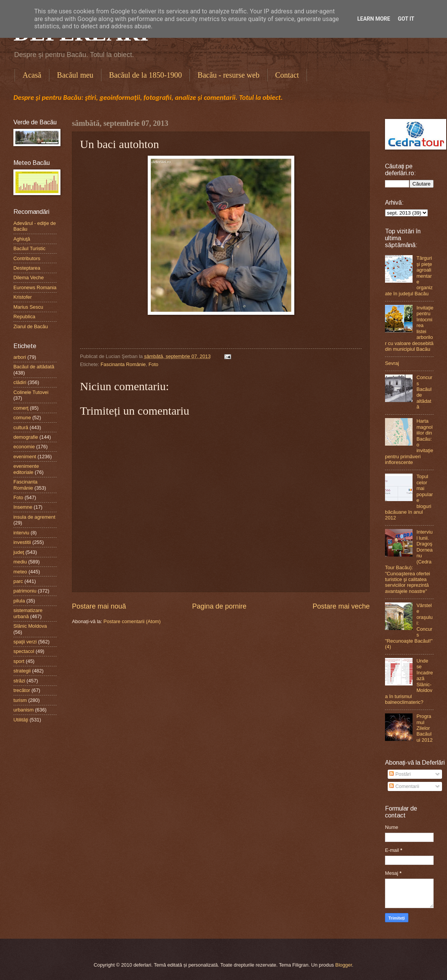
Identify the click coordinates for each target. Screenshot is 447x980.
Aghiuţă (22, 239)
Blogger (344, 965)
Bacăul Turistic (29, 248)
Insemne (23, 507)
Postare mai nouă (99, 606)
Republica (24, 317)
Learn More (374, 19)
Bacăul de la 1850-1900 (146, 75)
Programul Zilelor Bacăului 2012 (424, 728)
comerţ (21, 408)
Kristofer (23, 297)
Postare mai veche (341, 606)
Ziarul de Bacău (31, 326)
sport (19, 661)
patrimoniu (25, 591)
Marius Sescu (28, 307)
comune (22, 418)
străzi (19, 681)
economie (24, 447)
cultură (21, 427)
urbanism (24, 710)
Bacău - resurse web (228, 75)
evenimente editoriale (26, 469)
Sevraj (392, 363)
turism (20, 700)
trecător (22, 690)
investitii (22, 542)
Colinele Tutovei (31, 392)
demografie (26, 437)
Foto (153, 364)
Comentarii (404, 786)
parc (18, 581)
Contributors (27, 258)
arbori (20, 357)
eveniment (25, 457)
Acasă (32, 75)
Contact (287, 75)
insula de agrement (34, 517)
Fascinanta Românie (123, 364)
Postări (400, 774)
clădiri (20, 382)
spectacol (24, 651)
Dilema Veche (29, 278)
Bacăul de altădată (34, 367)
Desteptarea (27, 268)
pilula (19, 601)
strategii (22, 671)
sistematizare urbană (28, 613)
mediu (20, 562)
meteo (20, 572)
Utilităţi (21, 720)
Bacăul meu (75, 75)
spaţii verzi (25, 642)
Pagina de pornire (219, 606)
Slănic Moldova (30, 626)
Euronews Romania (35, 287)
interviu (21, 533)
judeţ (19, 552)
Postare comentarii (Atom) (132, 621)
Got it (406, 19)
